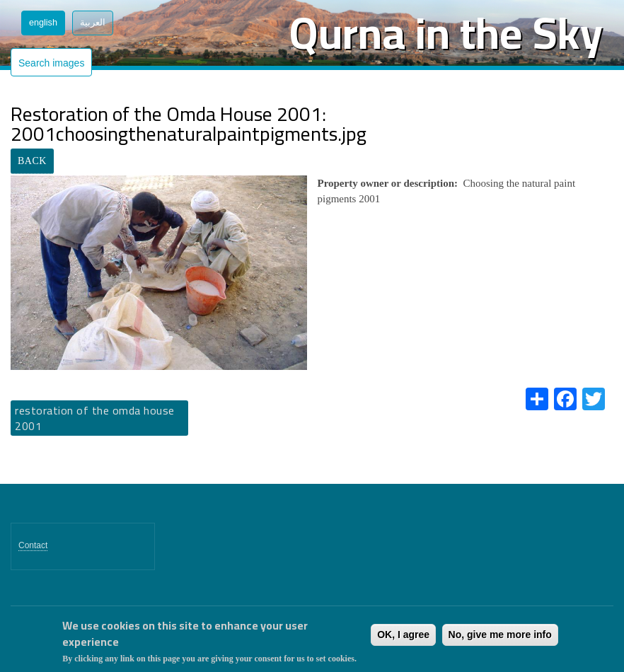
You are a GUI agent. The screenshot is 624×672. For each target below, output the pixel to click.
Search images (51, 63)
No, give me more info (500, 635)
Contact (33, 545)
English (43, 23)
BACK (32, 161)
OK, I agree (403, 635)
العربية (93, 23)
